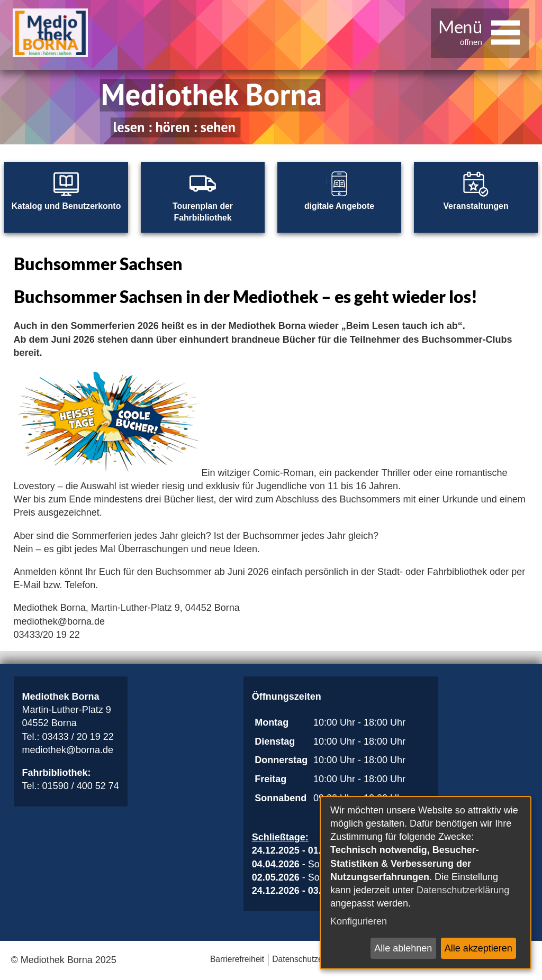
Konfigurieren (359, 921)
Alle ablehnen (403, 948)
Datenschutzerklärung (463, 890)
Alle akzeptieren (478, 948)
